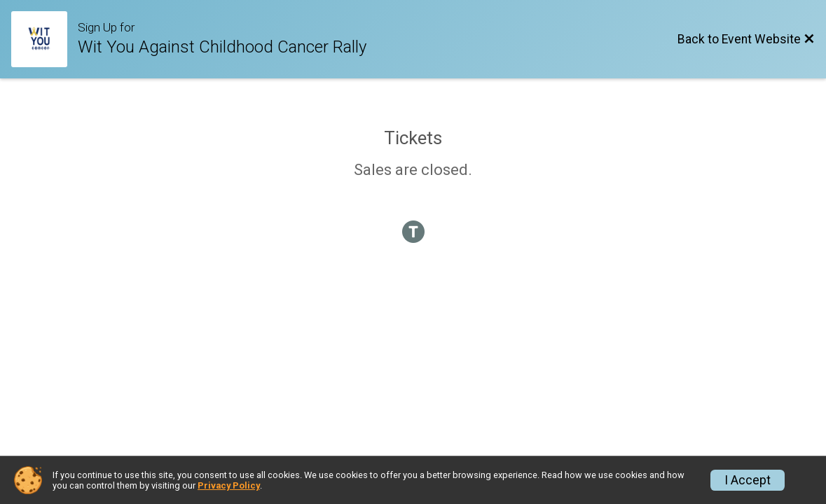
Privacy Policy (229, 485)
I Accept (748, 480)
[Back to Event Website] (746, 39)
